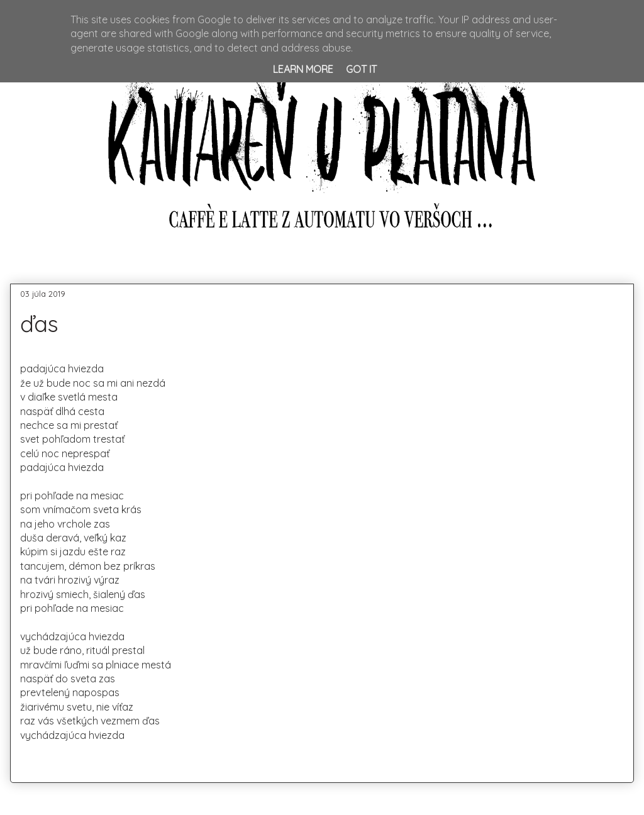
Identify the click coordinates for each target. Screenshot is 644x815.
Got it (361, 69)
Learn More (303, 69)
